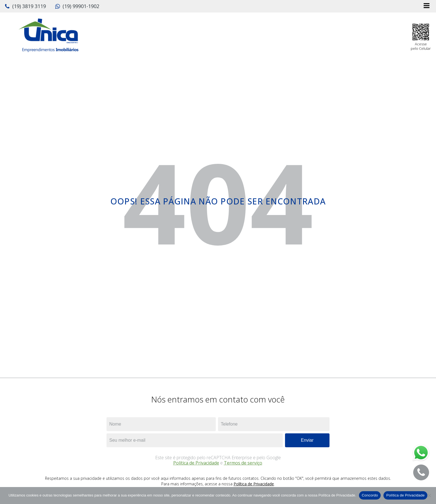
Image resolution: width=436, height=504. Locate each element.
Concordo (370, 495)
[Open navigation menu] (427, 6)
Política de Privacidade (196, 463)
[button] (25, 6)
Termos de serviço (243, 463)
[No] (429, 495)
